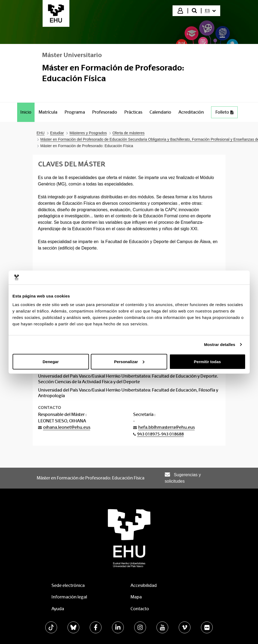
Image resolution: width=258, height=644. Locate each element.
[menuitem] (210, 11)
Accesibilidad (144, 585)
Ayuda (58, 609)
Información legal (69, 597)
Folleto (226, 113)
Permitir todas (207, 361)
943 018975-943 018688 (160, 434)
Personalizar (129, 361)
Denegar (51, 361)
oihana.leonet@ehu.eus (67, 427)
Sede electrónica (68, 585)
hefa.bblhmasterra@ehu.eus (167, 427)
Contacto (140, 609)
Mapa (136, 597)
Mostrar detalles (220, 345)
